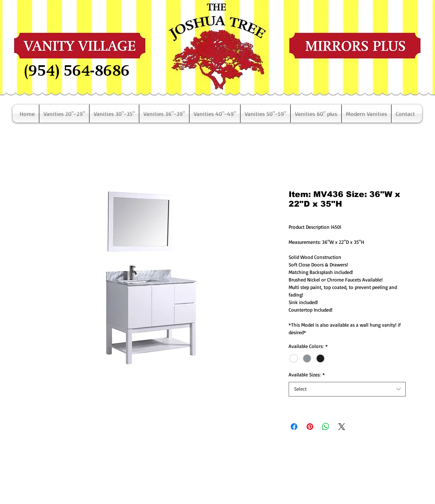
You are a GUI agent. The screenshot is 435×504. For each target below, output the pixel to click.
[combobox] (347, 389)
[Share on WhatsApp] (326, 427)
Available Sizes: (307, 375)
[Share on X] (342, 427)
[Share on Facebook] (294, 427)
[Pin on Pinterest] (310, 427)
